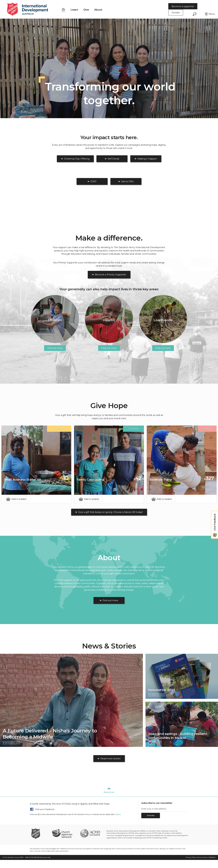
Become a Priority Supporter (110, 275)
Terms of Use (202, 857)
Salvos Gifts (127, 181)
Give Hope (109, 406)
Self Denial (113, 159)
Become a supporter (183, 6)
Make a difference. (109, 238)
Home (63, 9)
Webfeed (212, 857)
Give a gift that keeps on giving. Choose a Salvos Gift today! (110, 512)
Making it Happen (147, 159)
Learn (74, 10)
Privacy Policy (191, 857)
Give (86, 10)
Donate (176, 13)
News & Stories (109, 646)
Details (118, 814)
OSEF (93, 181)
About (98, 10)
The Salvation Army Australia (40, 833)
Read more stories (110, 758)
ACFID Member (90, 833)
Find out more (110, 600)
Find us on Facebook (45, 809)
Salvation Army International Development (30, 9)
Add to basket (19, 499)
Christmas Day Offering (77, 159)
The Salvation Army (12, 857)
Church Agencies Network (62, 833)
